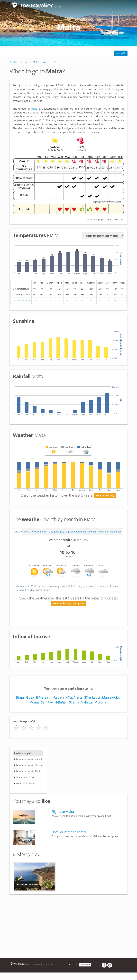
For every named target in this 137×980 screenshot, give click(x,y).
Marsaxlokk (112, 698)
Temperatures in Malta (29, 771)
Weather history (105, 496)
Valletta (87, 703)
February (28, 532)
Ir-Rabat (56, 698)
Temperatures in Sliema (29, 765)
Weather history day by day (69, 604)
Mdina (33, 703)
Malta (35, 109)
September (80, 532)
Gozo (29, 698)
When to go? (23, 753)
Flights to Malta (63, 812)
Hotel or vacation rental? (69, 832)
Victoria (101, 703)
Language (85, 965)
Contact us (72, 965)
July (62, 532)
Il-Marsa (42, 698)
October (92, 532)
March (37, 532)
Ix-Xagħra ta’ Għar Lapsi (83, 698)
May (51, 532)
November (103, 532)
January (18, 532)
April (45, 532)
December (116, 532)
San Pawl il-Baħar (53, 703)
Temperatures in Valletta (30, 759)
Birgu (18, 698)
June (57, 532)
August (69, 532)
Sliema (74, 703)
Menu (121, 53)
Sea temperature (25, 778)
